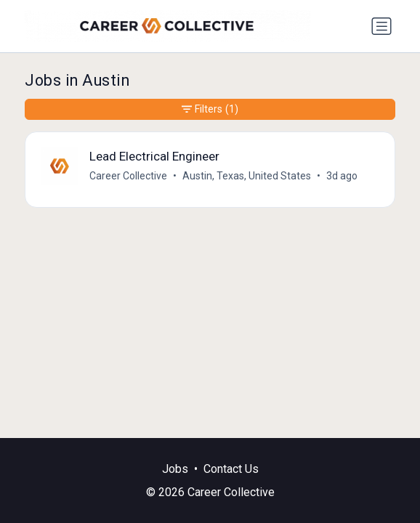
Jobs (175, 469)
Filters (210, 109)
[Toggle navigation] (381, 26)
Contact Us (231, 469)
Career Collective (128, 176)
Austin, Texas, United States (247, 176)
